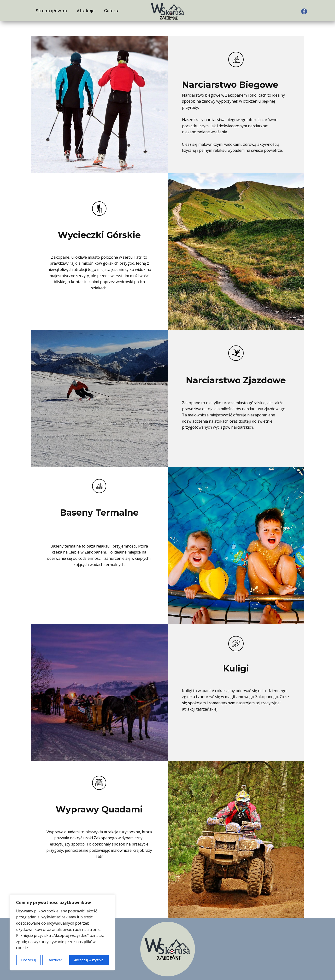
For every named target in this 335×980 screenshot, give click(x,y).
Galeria (112, 11)
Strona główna (51, 11)
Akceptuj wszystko (89, 960)
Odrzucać (55, 960)
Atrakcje (85, 11)
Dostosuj (28, 960)
